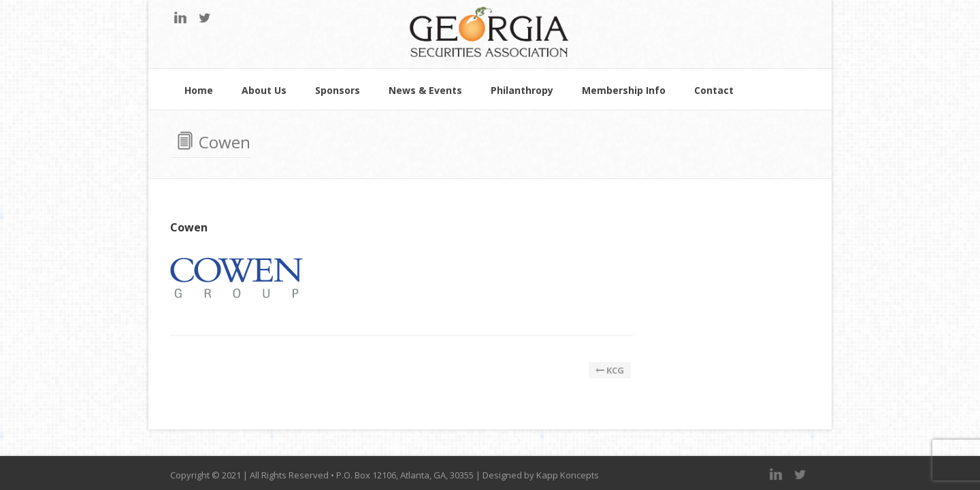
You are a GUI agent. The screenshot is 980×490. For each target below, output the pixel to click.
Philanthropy (522, 92)
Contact (714, 92)
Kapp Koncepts (568, 475)
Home (199, 92)
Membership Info (624, 92)
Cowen (189, 227)
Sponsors (338, 92)
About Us (264, 92)
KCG (610, 370)
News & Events (425, 92)
